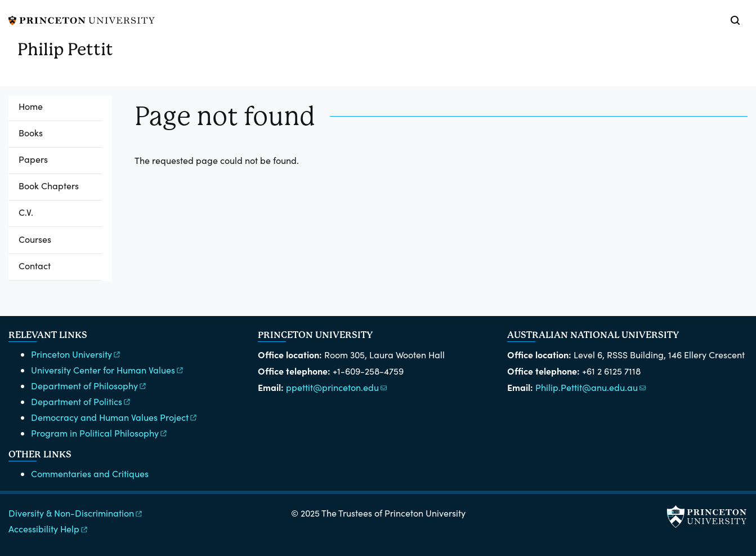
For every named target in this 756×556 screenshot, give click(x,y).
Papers (33, 159)
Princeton (76, 354)
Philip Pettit (65, 49)
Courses (35, 239)
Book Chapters (49, 186)
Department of (89, 386)
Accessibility (49, 529)
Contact (35, 266)
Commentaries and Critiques (90, 473)
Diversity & (76, 513)
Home (31, 106)
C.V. (26, 212)
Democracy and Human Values (115, 417)
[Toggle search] (735, 20)
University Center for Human (108, 370)
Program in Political (100, 433)
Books (31, 133)
